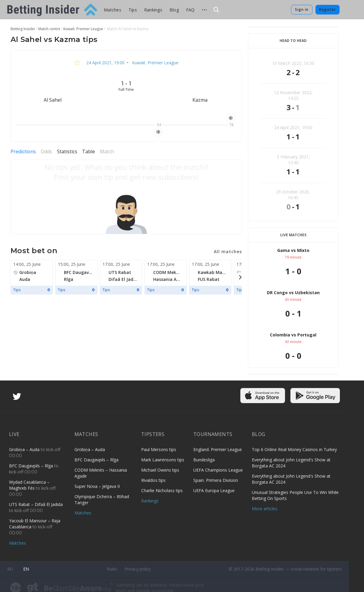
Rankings (153, 10)
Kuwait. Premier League (155, 63)
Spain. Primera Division (216, 480)
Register (328, 10)
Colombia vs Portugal (293, 335)
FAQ (190, 10)
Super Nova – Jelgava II (97, 486)
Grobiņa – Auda (25, 449)
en (26, 569)
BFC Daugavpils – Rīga (32, 466)
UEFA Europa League (214, 490)
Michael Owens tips (160, 470)
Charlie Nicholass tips (162, 490)
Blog (174, 10)
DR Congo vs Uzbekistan (293, 293)
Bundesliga (204, 460)
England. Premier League (218, 449)
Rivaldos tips (153, 480)
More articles (265, 509)
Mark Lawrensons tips (163, 460)
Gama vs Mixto (293, 250)
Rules (112, 569)
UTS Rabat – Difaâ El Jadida (36, 504)
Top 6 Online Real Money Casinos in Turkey (294, 449)
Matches (112, 10)
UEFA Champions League (218, 470)
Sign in (302, 10)
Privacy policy (138, 569)
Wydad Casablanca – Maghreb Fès (29, 485)
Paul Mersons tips (159, 449)
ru (10, 569)
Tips (133, 10)
